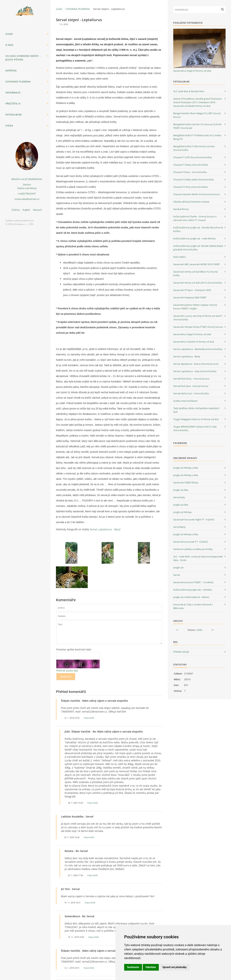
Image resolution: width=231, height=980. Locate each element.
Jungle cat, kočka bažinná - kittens (191, 597)
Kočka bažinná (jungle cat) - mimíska (193, 590)
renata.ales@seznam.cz (27, 199)
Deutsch (37, 210)
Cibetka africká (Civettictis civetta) (191, 202)
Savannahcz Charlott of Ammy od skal (194, 342)
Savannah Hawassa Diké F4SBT (190, 297)
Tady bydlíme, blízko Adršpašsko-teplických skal (196, 410)
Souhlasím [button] (133, 967)
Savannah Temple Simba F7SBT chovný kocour (198, 327)
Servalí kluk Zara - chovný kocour (191, 386)
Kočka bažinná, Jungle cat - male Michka (194, 238)
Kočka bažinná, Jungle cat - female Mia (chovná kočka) (198, 229)
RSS (32, 224)
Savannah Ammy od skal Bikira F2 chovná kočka (195, 273)
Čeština (16, 210)
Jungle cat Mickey (182, 512)
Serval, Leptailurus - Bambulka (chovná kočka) (198, 349)
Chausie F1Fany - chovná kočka (190, 172)
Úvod (9, 34)
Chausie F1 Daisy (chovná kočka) (191, 165)
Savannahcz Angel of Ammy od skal (192, 71)
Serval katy (179, 497)
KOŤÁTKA (11, 71)
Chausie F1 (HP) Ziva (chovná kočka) (192, 157)
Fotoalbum (14, 115)
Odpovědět (89, 718)
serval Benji (179, 527)
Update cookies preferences (20, 221)
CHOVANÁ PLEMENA (18, 82)
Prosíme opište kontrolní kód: (74, 649)
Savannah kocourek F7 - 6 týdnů (190, 542)
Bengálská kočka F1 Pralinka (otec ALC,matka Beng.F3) (197, 137)
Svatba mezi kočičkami (185, 401)
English (26, 210)
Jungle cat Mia (181, 490)
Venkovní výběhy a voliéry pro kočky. (193, 549)
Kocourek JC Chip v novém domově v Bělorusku (193, 606)
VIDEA (9, 126)
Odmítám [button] (151, 967)
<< (177, 630)
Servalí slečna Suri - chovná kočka (191, 393)
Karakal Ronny (181, 209)
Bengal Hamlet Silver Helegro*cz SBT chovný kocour (197, 115)
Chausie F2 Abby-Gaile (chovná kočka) (193, 179)
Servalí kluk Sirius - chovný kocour (191, 379)
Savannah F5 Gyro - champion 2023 (192, 290)
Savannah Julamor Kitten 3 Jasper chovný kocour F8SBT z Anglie (195, 307)
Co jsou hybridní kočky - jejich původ (23, 58)
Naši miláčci (179, 257)
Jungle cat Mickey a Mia (186, 468)
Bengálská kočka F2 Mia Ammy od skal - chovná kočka (194, 148)
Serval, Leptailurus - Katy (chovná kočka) (195, 371)
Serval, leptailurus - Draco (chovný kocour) (196, 364)
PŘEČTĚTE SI (13, 104)
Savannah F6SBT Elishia (186, 483)
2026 (200, 630)
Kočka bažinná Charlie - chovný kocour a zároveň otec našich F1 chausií (195, 218)
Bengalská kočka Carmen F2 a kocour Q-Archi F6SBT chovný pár (197, 126)
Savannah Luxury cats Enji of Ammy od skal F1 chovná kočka (198, 318)
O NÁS (9, 45)
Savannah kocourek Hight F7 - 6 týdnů (194, 519)
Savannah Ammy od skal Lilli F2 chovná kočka (198, 283)
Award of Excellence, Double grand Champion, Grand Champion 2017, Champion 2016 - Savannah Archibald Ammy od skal (198, 102)
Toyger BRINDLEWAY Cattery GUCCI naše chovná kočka (195, 428)
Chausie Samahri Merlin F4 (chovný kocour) (196, 194)
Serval (176, 575)
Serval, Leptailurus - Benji (105, 529)
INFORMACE (13, 93)
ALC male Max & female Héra (189, 91)
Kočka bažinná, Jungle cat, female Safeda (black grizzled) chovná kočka (198, 248)
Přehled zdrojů (181, 652)
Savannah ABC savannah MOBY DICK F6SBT (197, 264)
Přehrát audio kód (67, 671)
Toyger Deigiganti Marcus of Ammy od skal (196, 419)
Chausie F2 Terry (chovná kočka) (190, 187)
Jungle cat (178, 567)
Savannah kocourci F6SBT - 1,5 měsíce (193, 582)
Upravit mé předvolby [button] (174, 967)
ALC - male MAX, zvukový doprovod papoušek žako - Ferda (198, 558)
